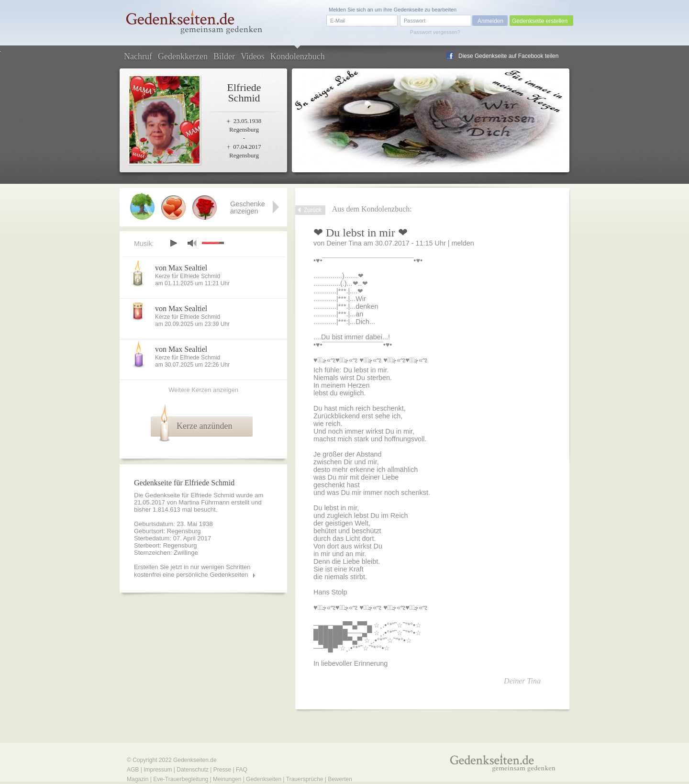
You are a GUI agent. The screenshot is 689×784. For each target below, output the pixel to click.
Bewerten (340, 779)
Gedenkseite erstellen (540, 21)
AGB (133, 770)
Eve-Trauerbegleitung (181, 779)
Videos (253, 56)
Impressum (158, 770)
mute (192, 243)
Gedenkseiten (264, 779)
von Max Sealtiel (181, 268)
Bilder (224, 56)
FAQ (242, 770)
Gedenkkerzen (183, 56)
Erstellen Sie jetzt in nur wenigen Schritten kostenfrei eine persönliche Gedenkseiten (192, 571)
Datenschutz (193, 770)
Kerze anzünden (204, 426)
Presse (222, 770)
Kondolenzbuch (298, 56)
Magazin (138, 779)
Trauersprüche (305, 779)
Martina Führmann (204, 502)
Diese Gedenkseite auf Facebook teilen (508, 56)
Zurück (313, 210)
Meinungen (227, 779)
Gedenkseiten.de (195, 760)
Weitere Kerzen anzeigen (203, 390)
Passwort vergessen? (435, 32)
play (173, 243)
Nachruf (138, 56)
